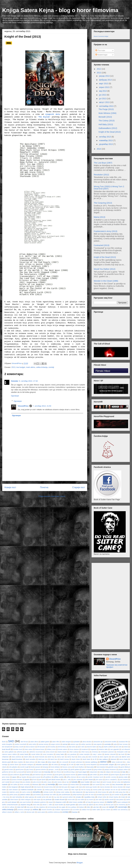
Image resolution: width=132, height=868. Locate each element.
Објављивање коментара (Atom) (52, 496)
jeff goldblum (47, 777)
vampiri (112, 807)
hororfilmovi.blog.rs (70, 772)
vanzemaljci (123, 807)
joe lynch (42, 779)
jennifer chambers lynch (95, 777)
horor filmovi (57, 772)
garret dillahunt (125, 767)
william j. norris (19, 812)
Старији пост (79, 487)
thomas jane (110, 805)
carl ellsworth (126, 749)
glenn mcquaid (87, 770)
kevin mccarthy (25, 785)
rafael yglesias (29, 797)
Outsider (15, 381)
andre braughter (7, 744)
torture (82, 807)
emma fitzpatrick (91, 765)
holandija (47, 772)
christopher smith (122, 752)
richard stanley (114, 797)
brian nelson (29, 749)
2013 (13, 367)
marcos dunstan (105, 787)
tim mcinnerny (121, 805)
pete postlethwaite (64, 795)
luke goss (64, 787)
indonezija (117, 772)
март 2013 (104, 84)
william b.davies (7, 812)
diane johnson (30, 762)
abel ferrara (24, 742)
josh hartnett (124, 780)
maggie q (73, 787)
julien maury (48, 782)
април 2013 (104, 87)
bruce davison (74, 749)
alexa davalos (87, 742)
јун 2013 (103, 95)
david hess (54, 759)
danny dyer (61, 757)
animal (65, 744)
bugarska (93, 749)
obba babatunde (77, 792)
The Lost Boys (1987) (103, 163)
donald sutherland (77, 762)
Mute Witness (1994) (107, 113)
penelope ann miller (50, 795)
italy (124, 772)
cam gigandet (115, 749)
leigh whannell (26, 787)
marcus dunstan (118, 787)
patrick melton (25, 794)
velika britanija (42, 367)
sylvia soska (82, 805)
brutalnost (85, 749)
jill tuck (34, 780)
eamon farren (14, 765)
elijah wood (80, 765)
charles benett (62, 752)
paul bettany (37, 795)
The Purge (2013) (106, 109)
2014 (99, 149)
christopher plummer (107, 752)
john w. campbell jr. (111, 780)
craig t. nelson (97, 754)
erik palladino (13, 767)
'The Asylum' (44, 117)
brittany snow (51, 749)
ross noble (81, 800)
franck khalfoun (79, 767)
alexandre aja (98, 742)
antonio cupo (75, 744)
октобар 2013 (105, 137)
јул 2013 (103, 99)
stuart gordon (70, 805)
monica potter (97, 790)
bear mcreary (124, 744)
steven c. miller (47, 805)
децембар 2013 (106, 144)
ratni (50, 797)
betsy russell (19, 747)
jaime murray (82, 774)
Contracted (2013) (102, 245)
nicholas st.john (48, 792)
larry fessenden (118, 784)
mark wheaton (13, 790)
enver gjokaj (121, 765)
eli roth (71, 765)
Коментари (101, 55)
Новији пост (10, 487)
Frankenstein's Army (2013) (106, 231)
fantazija (45, 767)
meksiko (39, 790)
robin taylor (37, 800)
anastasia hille (123, 742)
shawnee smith (61, 802)
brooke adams (63, 749)
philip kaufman (77, 795)
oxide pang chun (120, 792)
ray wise (57, 797)
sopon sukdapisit (122, 802)
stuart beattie (59, 805)
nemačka (36, 792)
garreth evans (9, 770)
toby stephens (40, 807)
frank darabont (101, 767)
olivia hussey (102, 792)
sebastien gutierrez (40, 802)
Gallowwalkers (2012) (108, 128)
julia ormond (37, 782)
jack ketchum (37, 775)
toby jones (30, 807)
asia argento (98, 744)
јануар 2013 (105, 76)
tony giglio (62, 807)
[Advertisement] (45, 470)
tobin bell (20, 807)
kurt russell (96, 785)
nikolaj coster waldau (63, 792)
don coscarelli (64, 762)
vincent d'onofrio (47, 810)
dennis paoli (6, 762)
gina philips (64, 770)
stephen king (25, 805)
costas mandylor (84, 754)
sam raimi (99, 800)
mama (81, 787)
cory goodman (72, 754)
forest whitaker (55, 767)
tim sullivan (11, 807)
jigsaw (27, 779)
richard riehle (102, 797)
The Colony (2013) (107, 121)
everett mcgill (24, 767)
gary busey (30, 770)
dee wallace (104, 759)
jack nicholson (48, 775)
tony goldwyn (72, 807)
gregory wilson (123, 770)
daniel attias (28, 757)
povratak (99, 795)
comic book (24, 754)
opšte (110, 792)
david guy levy (43, 759)
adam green (45, 742)
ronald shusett (60, 799)
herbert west (37, 772)
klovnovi (35, 784)
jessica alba (6, 780)
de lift (95, 759)
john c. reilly (67, 780)
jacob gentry (59, 775)
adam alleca (34, 742)
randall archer (41, 797)
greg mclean (98, 770)
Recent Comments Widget (101, 36)
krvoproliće (86, 784)
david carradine (31, 759)
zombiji (51, 367)
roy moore (90, 800)
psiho (126, 794)
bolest (126, 747)
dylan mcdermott (117, 762)
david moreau (64, 759)
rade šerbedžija (17, 797)
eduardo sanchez (42, 764)
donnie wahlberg (91, 762)
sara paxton (120, 800)
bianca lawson (30, 747)
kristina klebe (75, 785)
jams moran (6, 777)
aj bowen (77, 742)
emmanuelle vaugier (107, 764)
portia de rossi (89, 795)
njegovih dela (53, 114)
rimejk (123, 797)
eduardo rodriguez (27, 765)
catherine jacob (21, 752)
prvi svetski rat (117, 795)
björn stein (81, 747)
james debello (104, 775)
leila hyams (38, 787)
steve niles (36, 805)
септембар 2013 (106, 106)
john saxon (99, 780)
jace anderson (15, 775)
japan (14, 777)
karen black (96, 782)
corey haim (60, 754)
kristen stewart (63, 785)
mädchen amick (14, 792)
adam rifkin (56, 742)
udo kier (96, 807)
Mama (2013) (99, 217)
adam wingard (66, 742)
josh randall (6, 782)
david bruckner (17, 759)
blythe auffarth (108, 747)
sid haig (88, 802)
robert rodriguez (26, 800)
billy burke (72, 747)
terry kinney (99, 805)
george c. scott (53, 770)
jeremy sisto (123, 777)
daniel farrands (40, 757)
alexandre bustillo (111, 742)
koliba (43, 785)
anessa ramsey (44, 744)
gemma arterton (41, 770)
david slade (86, 759)
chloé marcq (85, 752)
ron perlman (47, 799)
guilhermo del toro (8, 772)
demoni (114, 759)
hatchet (29, 772)
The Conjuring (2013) (103, 203)
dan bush (121, 754)
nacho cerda (26, 792)
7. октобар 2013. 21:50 (42, 406)
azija (115, 744)
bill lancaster (41, 747)
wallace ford (86, 810)
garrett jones (20, 770)
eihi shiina (55, 765)
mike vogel (75, 790)
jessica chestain (17, 780)
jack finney (26, 774)
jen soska (82, 777)
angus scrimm (56, 744)
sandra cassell (109, 800)
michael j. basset (63, 790)
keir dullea (14, 785)
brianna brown (40, 749)
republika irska (89, 797)
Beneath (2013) (105, 117)
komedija (51, 784)
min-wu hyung (86, 790)
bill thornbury (62, 747)
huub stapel (82, 772)
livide (57, 787)
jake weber (94, 775)
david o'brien (76, 759)
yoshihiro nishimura (54, 812)
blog (100, 747)
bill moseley (52, 747)
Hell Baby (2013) (106, 124)
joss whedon (26, 782)
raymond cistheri (68, 797)
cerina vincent (50, 752)
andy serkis (32, 744)
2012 (99, 69)
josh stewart (16, 782)
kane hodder (85, 782)
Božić (4, 742)
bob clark (118, 747)
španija (75, 812)
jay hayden (23, 777)
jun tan (67, 782)
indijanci (108, 772)
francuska (90, 767)
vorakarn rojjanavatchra (62, 810)
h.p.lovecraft (20, 772)
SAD (11, 741)
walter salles (96, 810)
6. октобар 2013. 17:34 (28, 381)
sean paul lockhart (25, 802)
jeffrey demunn (71, 777)
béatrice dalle (103, 749)
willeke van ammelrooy (120, 810)
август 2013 (105, 102)
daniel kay (51, 757)
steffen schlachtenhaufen (10, 805)
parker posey (13, 795)
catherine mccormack (36, 752)
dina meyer (52, 762)
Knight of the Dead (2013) (110, 132)
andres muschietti (21, 744)
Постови (100, 50)
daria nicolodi (93, 757)
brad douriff (6, 749)
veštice (35, 809)
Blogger (80, 863)
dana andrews (17, 757)
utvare (104, 807)
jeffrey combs (59, 777)
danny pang (82, 757)
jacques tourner (70, 775)
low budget (21, 367)
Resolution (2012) (101, 175)
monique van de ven (111, 790)
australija (108, 744)
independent (93, 772)
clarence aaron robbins (9, 754)
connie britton (36, 754)
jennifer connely (111, 777)
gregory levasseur (110, 770)
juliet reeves (58, 782)
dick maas (41, 762)
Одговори (15, 396)
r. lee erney (6, 797)
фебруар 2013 (106, 80)
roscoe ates (71, 800)
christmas (95, 752)
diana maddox (18, 762)
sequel (51, 802)
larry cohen (106, 785)
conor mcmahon (48, 754)
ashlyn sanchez (86, 744)
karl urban (117, 782)
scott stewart (12, 802)
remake (78, 797)
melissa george (50, 790)
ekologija (63, 765)
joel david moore (54, 779)
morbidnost (124, 790)
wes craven (107, 810)
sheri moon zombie (76, 802)
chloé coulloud (74, 752)
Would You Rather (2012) (105, 269)
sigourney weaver (99, 802)
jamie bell (125, 775)
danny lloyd (71, 757)
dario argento (104, 757)
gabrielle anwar (113, 767)
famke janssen (36, 767)
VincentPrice (23, 406)
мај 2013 (103, 91)
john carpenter (78, 780)
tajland (91, 805)
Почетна (44, 487)
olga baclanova (90, 792)
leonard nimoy (48, 787)
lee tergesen (13, 787)
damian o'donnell (110, 754)
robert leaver (14, 800)
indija (101, 772)
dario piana (115, 757)
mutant (4, 792)
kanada (74, 782)
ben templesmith (7, 747)
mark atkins (31, 367)
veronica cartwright (24, 810)
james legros (115, 775)
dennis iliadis (123, 759)
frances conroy (67, 767)
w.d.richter (76, 810)
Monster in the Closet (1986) (106, 281)
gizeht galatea (75, 770)
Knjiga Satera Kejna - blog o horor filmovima (60, 10)
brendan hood (18, 749)
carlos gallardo (9, 752)
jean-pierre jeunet (35, 777)
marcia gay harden (91, 787)
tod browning (52, 807)
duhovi (103, 762)
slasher (110, 802)
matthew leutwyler (27, 790)
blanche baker (92, 747)
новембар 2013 (106, 140)
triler (88, 807)
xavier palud (41, 812)
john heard (89, 779)
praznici (107, 795)
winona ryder (31, 812)
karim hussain (107, 782)
